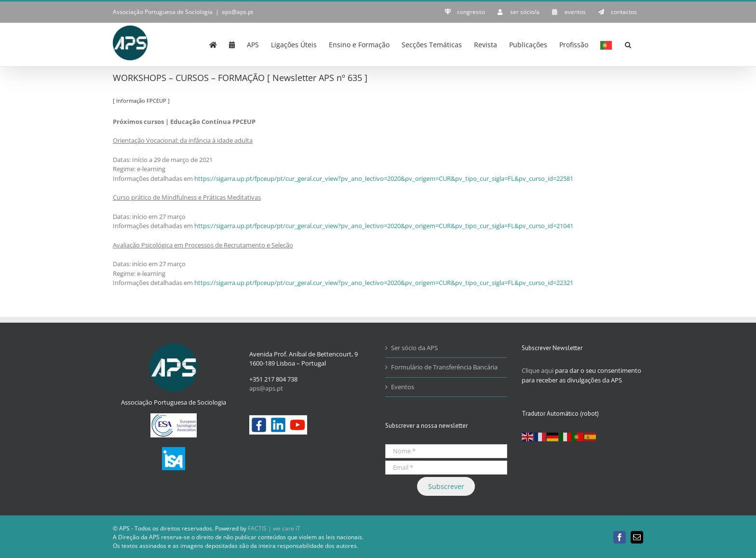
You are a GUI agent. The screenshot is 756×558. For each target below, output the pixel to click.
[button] (628, 44)
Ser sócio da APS (414, 348)
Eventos (403, 387)
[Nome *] (446, 451)
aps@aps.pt (237, 12)
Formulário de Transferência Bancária (444, 367)
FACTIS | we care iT (274, 528)
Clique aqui (538, 370)
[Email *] (446, 468)
